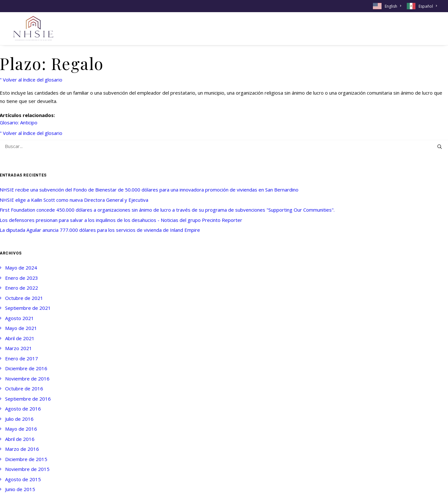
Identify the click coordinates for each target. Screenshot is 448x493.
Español (428, 6)
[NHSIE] (33, 29)
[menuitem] (388, 6)
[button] (440, 147)
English (393, 6)
